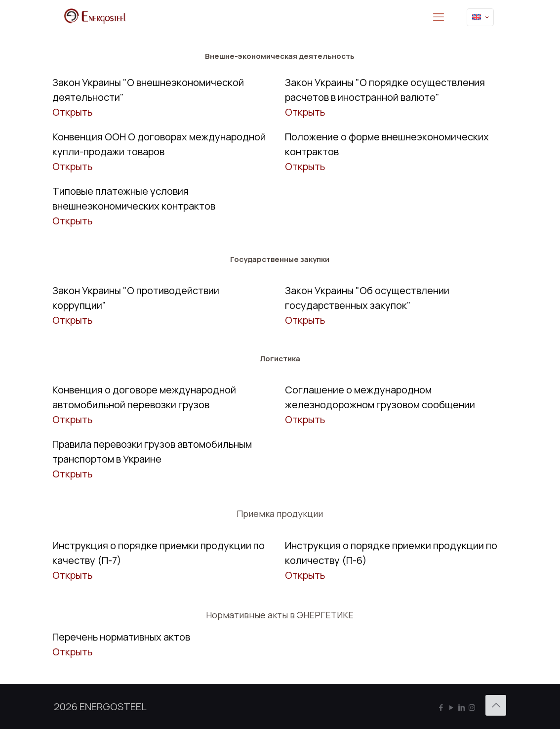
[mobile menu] (439, 17)
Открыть (72, 112)
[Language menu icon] (480, 17)
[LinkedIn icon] (461, 708)
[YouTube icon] (451, 708)
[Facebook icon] (441, 708)
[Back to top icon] (496, 705)
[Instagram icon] (472, 708)
